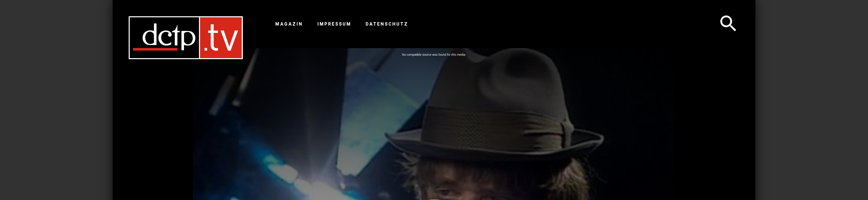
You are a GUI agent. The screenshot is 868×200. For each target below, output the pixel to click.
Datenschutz (387, 24)
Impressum (334, 24)
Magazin (289, 24)
